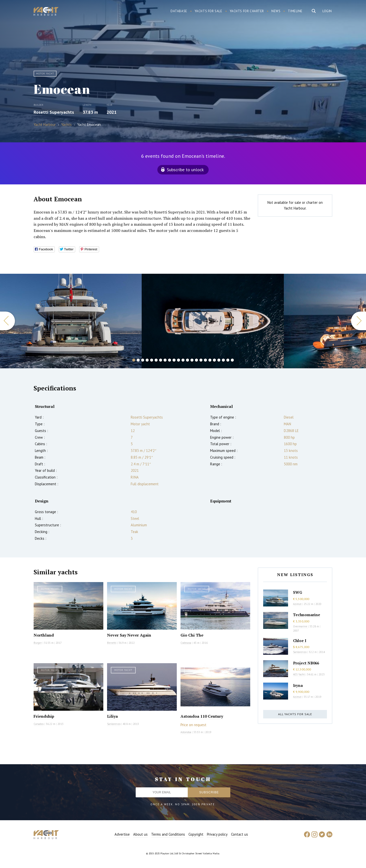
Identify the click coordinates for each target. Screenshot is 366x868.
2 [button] (138, 360)
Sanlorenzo (114, 724)
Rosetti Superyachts (54, 112)
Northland (44, 635)
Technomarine (307, 615)
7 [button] (161, 360)
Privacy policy (217, 834)
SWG (298, 592)
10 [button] (174, 360)
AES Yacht (299, 674)
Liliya (112, 716)
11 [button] (179, 360)
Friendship (44, 716)
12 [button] (183, 360)
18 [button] (210, 360)
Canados (39, 724)
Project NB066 (306, 663)
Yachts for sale (209, 11)
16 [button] (201, 360)
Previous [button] (7, 321)
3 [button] (143, 360)
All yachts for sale (295, 714)
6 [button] (156, 360)
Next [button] (359, 321)
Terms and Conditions (168, 834)
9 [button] (170, 360)
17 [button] (205, 360)
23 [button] (232, 360)
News (276, 11)
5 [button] (152, 360)
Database (179, 11)
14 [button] (192, 360)
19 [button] (214, 360)
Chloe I (300, 641)
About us (140, 834)
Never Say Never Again (129, 635)
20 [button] (219, 360)
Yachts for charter (247, 11)
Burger (38, 643)
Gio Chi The (192, 635)
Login (327, 11)
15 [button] (196, 360)
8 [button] (165, 360)
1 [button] (134, 360)
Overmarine (301, 626)
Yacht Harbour (46, 12)
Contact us (240, 834)
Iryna (298, 685)
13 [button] (187, 360)
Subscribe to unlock (185, 170)
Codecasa (186, 643)
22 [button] (228, 360)
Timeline (295, 11)
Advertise (122, 834)
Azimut (297, 604)
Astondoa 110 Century (202, 716)
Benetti (112, 643)
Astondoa (186, 732)
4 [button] (147, 360)
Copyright (196, 834)
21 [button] (223, 360)
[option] (213, 321)
